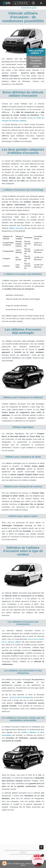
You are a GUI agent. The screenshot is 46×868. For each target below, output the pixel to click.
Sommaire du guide (29, 8)
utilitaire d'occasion (16, 228)
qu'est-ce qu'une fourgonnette (21, 697)
